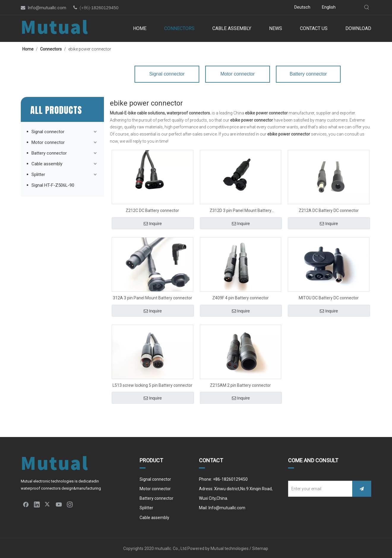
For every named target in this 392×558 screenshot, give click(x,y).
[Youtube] (240, 8)
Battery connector (49, 153)
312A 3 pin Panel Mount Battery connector (152, 298)
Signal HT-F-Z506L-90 (53, 185)
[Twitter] (231, 8)
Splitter (38, 175)
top (380, 532)
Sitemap (261, 548)
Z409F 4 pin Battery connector (241, 298)
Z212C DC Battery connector (152, 210)
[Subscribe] (362, 489)
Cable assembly (47, 164)
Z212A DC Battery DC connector (329, 210)
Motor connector (48, 142)
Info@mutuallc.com (47, 8)
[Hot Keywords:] (367, 7)
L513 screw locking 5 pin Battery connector (152, 385)
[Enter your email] (319, 489)
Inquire (153, 224)
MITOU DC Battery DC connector (329, 298)
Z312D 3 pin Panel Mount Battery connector (241, 211)
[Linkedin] (222, 8)
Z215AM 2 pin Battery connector (240, 385)
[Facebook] (213, 8)
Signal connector (48, 132)
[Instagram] (248, 8)
